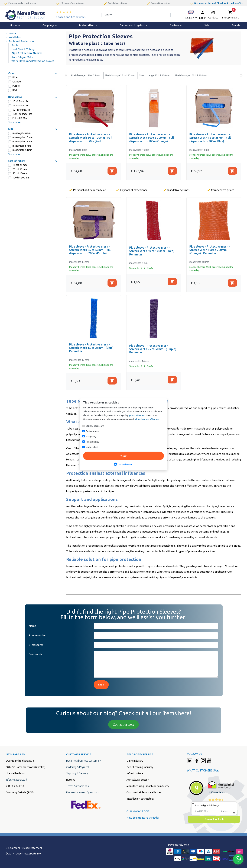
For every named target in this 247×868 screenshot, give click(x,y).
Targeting (91, 436)
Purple (16, 86)
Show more (14, 122)
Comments (36, 654)
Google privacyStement (147, 419)
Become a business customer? (83, 761)
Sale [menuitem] (207, 25)
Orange (17, 82)
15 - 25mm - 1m (21, 101)
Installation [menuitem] (88, 25)
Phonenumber (38, 635)
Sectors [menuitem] (176, 25)
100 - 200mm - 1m (22, 114)
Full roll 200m (20, 118)
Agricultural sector (138, 780)
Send (101, 685)
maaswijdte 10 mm (22, 137)
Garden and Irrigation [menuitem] (134, 25)
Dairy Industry (135, 761)
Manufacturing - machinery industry (148, 786)
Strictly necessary (95, 426)
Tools (15, 45)
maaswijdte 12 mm (22, 142)
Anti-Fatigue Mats (22, 57)
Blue (15, 77)
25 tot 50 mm (20, 169)
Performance (93, 431)
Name (32, 626)
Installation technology (140, 799)
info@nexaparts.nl (16, 780)
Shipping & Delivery (77, 773)
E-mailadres (36, 645)
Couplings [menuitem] (50, 25)
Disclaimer (12, 848)
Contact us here (123, 724)
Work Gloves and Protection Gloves (33, 61)
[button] (191, 15)
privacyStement (137, 415)
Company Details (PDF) (20, 792)
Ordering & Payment (78, 767)
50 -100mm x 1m (21, 110)
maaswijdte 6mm (22, 133)
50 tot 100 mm (20, 173)
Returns (71, 780)
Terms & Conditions (77, 786)
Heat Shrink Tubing (23, 49)
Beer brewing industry (140, 767)
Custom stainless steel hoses (144, 792)
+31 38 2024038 (15, 786)
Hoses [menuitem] (15, 25)
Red (15, 90)
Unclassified (92, 447)
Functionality (92, 442)
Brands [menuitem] (236, 25)
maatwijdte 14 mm (22, 150)
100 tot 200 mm (21, 178)
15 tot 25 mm (20, 165)
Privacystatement (31, 848)
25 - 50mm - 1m (21, 105)
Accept (123, 456)
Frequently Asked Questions (82, 792)
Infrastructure (135, 773)
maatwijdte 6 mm (22, 146)
